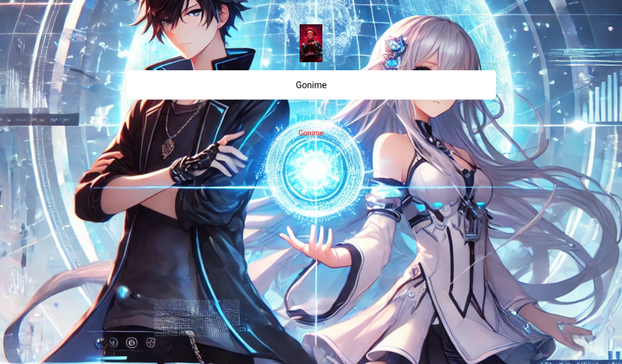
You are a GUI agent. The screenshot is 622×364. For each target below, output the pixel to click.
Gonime (311, 133)
